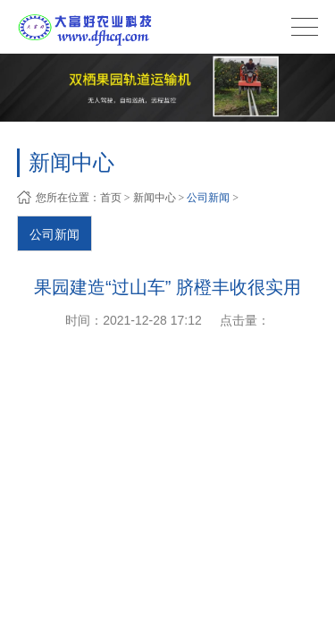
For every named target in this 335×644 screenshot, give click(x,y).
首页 (111, 198)
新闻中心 (155, 198)
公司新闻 (208, 198)
